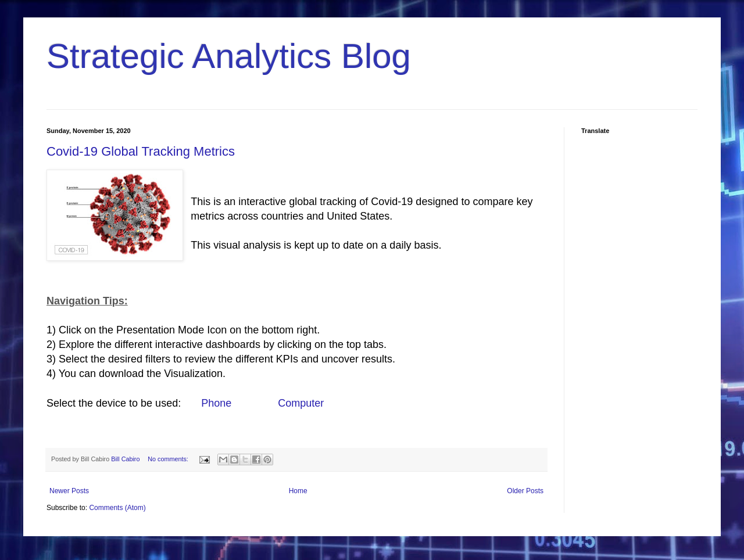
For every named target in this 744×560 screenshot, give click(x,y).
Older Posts (525, 491)
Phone (216, 403)
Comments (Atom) (117, 508)
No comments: (169, 459)
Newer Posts (69, 491)
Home (298, 491)
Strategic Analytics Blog (229, 56)
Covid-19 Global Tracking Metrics (141, 151)
